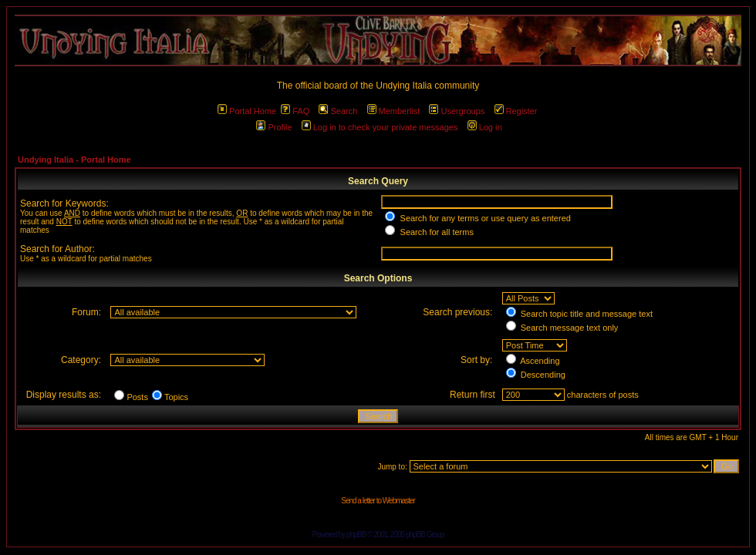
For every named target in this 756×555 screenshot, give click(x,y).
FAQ (295, 111)
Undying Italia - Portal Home (74, 160)
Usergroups (457, 111)
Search (338, 111)
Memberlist (394, 111)
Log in (485, 127)
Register (516, 111)
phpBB (356, 535)
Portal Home (247, 111)
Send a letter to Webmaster (378, 501)
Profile (274, 127)
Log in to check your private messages (380, 127)
